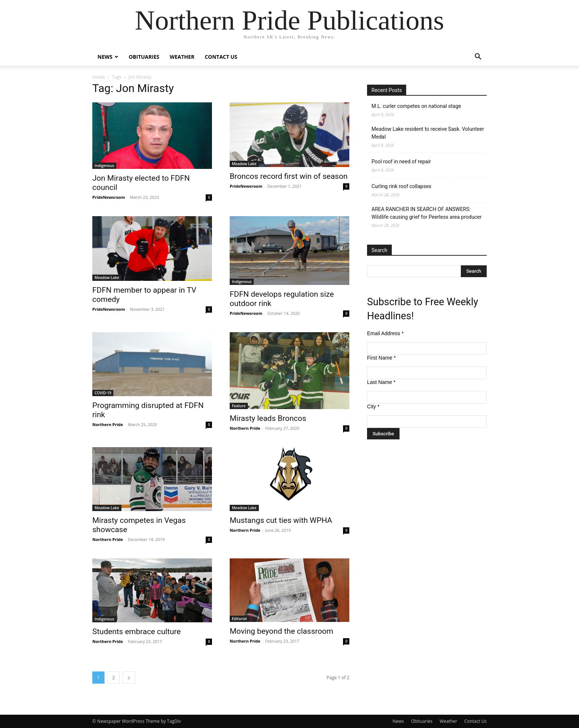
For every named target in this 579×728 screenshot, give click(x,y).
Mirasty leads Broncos (268, 418)
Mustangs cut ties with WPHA (281, 520)
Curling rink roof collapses (401, 186)
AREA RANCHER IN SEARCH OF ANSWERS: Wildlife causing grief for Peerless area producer (426, 213)
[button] (478, 57)
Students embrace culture (136, 632)
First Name (381, 358)
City (373, 406)
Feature (239, 406)
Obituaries (144, 57)
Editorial (239, 619)
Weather (182, 57)
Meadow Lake (244, 164)
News (105, 57)
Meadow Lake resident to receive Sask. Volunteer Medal (428, 133)
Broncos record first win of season (289, 176)
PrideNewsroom (109, 197)
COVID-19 (103, 393)
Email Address (385, 333)
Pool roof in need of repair (401, 161)
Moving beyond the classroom (282, 631)
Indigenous (104, 166)
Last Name (381, 382)
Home (99, 77)
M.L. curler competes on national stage (416, 106)
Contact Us (221, 57)
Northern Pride (108, 424)
